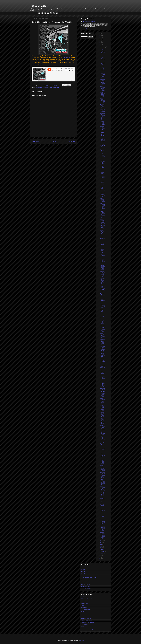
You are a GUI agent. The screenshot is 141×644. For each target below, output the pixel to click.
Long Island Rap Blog (85, 610)
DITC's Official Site (85, 601)
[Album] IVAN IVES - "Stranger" (103, 111)
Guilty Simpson (40, 87)
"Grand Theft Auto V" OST (102, 310)
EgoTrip (83, 605)
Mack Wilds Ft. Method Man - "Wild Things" (102, 321)
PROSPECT (83, 582)
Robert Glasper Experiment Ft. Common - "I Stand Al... (102, 215)
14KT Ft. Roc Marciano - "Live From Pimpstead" (103, 260)
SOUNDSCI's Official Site (86, 618)
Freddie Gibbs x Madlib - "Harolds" (102, 200)
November (102, 48)
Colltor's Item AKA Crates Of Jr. (87, 599)
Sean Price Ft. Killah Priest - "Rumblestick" (103, 495)
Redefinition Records (85, 616)
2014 (100, 43)
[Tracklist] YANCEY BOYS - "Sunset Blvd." (102, 95)
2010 (100, 559)
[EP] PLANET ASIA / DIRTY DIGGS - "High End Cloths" (103, 371)
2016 (100, 39)
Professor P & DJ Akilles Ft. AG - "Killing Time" (103, 56)
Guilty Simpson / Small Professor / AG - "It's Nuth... (103, 446)
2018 (100, 36)
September (102, 51)
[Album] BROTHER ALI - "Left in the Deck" (103, 489)
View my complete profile (86, 28)
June (101, 544)
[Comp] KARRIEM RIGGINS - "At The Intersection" (103, 289)
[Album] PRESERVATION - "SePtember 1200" (103, 428)
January (102, 553)
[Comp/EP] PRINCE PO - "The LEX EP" (103, 123)
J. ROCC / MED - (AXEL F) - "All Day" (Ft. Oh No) (103, 434)
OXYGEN (83, 580)
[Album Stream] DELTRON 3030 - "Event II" (102, 222)
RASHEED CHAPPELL (86, 584)
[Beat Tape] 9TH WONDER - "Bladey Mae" (103, 129)
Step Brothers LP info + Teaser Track (102, 171)
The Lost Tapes (38, 6)
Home (54, 141)
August (102, 541)
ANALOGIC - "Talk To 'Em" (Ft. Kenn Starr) (103, 161)
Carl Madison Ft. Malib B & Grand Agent (103, 415)
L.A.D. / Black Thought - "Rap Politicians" (103, 377)
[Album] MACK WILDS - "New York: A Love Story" (102, 234)
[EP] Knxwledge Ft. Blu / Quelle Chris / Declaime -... (103, 206)
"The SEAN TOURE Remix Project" (102, 106)
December (102, 46)
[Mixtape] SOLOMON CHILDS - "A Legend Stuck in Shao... (103, 535)
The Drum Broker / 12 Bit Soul (87, 620)
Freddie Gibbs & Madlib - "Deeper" (102, 515)
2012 (100, 555)
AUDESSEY (83, 567)
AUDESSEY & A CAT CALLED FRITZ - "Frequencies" (103, 82)
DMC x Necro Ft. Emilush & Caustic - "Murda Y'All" (103, 342)
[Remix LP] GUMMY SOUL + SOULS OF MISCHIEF (102, 508)
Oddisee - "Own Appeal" (102, 166)
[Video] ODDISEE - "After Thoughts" (103, 440)
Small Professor (48, 87)
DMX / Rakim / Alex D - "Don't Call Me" (103, 181)
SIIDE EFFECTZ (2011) (86, 589)
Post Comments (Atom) (57, 146)
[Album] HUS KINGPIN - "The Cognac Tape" (103, 248)
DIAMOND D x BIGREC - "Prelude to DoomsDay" (103, 74)
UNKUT (83, 627)
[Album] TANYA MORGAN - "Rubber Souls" (103, 101)
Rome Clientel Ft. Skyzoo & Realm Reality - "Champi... (103, 154)
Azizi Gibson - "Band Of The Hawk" (102, 227)
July (101, 543)
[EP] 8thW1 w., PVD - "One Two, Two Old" (102, 135)
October (102, 50)
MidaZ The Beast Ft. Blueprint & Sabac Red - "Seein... (102, 528)
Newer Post (35, 141)
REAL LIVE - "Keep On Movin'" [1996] (103, 68)
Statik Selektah (57, 87)
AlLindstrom (83, 597)
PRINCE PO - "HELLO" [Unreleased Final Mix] (103, 62)
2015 (100, 41)
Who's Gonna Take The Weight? (87, 629)
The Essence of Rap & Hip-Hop (87, 623)
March (101, 550)
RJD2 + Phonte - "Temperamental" (102, 315)
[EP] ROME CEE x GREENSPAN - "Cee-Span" (102, 356)
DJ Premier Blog (84, 603)
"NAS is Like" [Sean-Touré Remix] (103, 395)
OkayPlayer (83, 612)
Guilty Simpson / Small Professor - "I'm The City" (103, 305)
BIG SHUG (83, 569)
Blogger (82, 640)
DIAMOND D (84, 574)
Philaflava (83, 614)
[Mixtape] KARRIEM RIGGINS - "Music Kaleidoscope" (103, 363)
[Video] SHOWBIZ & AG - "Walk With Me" (102, 89)
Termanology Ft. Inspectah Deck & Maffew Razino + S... (103, 117)
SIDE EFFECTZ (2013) (86, 586)
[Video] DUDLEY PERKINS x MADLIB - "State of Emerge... (103, 141)
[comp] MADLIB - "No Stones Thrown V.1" (103, 401)
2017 (100, 38)
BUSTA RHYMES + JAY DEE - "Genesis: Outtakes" (103, 421)
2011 (100, 557)
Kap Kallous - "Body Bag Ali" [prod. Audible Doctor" (103, 408)
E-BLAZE (83, 576)
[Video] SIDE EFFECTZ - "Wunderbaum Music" (103, 475)
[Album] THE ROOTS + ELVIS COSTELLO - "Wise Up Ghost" (103, 349)
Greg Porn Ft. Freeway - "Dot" (103, 147)
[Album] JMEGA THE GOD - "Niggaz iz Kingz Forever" (103, 267)
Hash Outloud (84, 608)
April (101, 548)
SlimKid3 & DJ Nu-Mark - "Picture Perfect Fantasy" (102, 461)
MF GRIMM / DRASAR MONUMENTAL (89, 578)
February (102, 551)
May (101, 546)
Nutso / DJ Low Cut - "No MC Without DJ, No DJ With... (103, 274)
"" (67, 57)
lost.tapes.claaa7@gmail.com (89, 21)
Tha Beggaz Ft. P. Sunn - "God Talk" (102, 186)
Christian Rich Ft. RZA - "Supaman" (102, 336)
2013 (100, 45)
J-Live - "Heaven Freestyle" (103, 176)
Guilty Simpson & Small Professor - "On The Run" (103, 521)
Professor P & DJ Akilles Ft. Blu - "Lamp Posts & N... (103, 282)
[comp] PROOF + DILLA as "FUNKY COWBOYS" (103, 482)
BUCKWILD (83, 571)
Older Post (72, 141)
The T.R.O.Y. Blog (85, 625)
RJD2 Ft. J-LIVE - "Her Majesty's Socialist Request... (103, 468)
